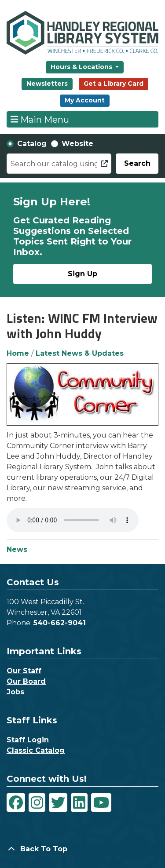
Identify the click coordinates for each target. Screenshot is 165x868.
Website (77, 144)
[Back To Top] (82, 849)
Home (18, 353)
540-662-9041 (60, 623)
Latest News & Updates (80, 353)
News (17, 549)
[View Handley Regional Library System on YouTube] (101, 802)
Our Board (26, 681)
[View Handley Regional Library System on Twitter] (58, 802)
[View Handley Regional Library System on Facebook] (16, 802)
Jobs (15, 692)
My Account (85, 100)
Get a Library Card (114, 84)
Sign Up (82, 274)
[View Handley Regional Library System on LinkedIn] (79, 802)
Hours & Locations (82, 67)
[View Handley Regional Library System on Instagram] (37, 802)
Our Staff (24, 671)
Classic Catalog (36, 750)
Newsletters (47, 84)
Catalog (32, 144)
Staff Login (28, 740)
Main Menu (40, 119)
